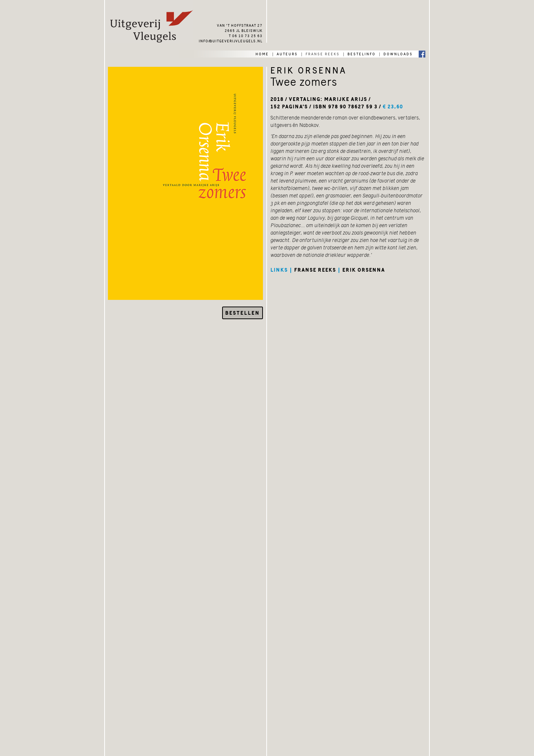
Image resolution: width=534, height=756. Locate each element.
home (262, 53)
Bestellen (243, 313)
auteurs (287, 53)
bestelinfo (362, 53)
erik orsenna (364, 270)
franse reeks (323, 53)
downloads (398, 53)
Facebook (422, 54)
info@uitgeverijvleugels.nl (231, 40)
